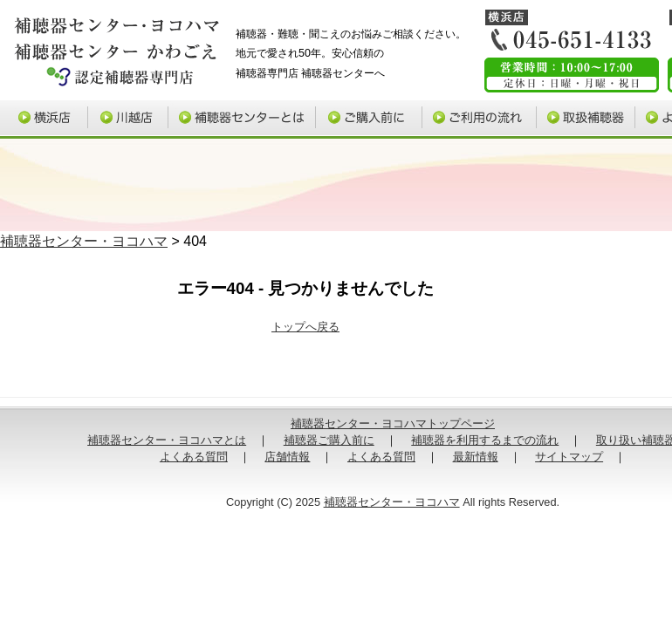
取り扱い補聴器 (589, 119)
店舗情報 (287, 457)
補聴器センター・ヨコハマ (84, 241)
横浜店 (43, 119)
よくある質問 (194, 457)
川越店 (128, 119)
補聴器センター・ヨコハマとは (167, 440)
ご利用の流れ (483, 119)
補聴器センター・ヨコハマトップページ (393, 423)
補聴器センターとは (245, 119)
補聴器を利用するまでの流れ (485, 440)
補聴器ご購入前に (373, 119)
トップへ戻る (305, 327)
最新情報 (476, 457)
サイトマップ (569, 457)
